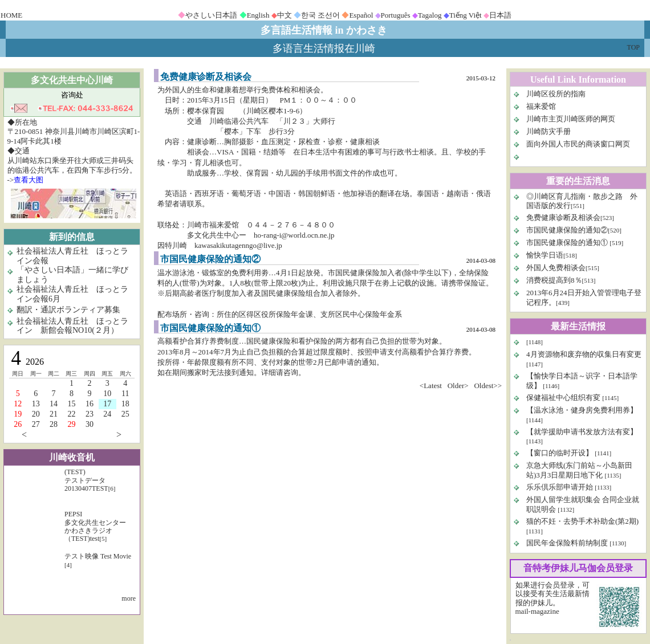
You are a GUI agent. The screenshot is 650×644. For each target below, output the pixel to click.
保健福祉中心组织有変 (563, 398)
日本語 (500, 15)
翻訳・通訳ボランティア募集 (68, 310)
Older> (458, 386)
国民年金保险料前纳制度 (567, 543)
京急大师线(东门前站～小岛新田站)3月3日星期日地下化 (579, 470)
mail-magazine (537, 611)
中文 (285, 15)
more (129, 598)
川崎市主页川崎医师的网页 (571, 119)
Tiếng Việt (466, 15)
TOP (633, 47)
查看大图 (29, 180)
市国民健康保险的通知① (568, 242)
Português (396, 15)
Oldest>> (488, 386)
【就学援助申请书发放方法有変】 (582, 432)
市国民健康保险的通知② (567, 230)
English (258, 15)
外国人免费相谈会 (556, 268)
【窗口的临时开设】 (560, 453)
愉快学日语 (545, 255)
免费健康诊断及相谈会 (563, 217)
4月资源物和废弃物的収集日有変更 (584, 354)
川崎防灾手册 (549, 131)
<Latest (431, 386)
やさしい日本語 (211, 15)
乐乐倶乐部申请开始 (560, 487)
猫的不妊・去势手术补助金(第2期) (582, 521)
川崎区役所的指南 (556, 94)
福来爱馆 (541, 106)
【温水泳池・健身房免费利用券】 (582, 410)
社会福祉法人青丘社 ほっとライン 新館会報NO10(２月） (72, 326)
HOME (11, 15)
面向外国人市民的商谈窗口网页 (578, 144)
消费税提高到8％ (554, 280)
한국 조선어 (320, 15)
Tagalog (430, 15)
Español (361, 15)
